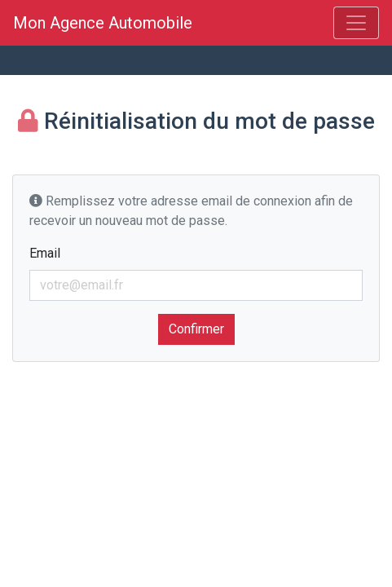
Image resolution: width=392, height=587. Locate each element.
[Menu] (356, 23)
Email (45, 253)
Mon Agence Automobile (107, 23)
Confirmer (196, 329)
